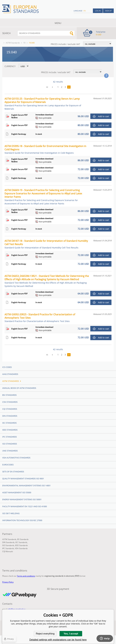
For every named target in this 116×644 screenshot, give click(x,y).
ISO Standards (10, 444)
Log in (98, 11)
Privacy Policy (8, 582)
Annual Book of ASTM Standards (19, 388)
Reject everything (45, 634)
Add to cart (104, 116)
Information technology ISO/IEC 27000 (22, 520)
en (85, 11)
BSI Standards (9, 395)
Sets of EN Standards (13, 472)
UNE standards (10, 451)
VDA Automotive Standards (16, 458)
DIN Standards (10, 416)
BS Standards (23, 539)
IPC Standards (10, 437)
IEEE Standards (10, 430)
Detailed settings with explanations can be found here (58, 640)
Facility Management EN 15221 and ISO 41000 (25, 506)
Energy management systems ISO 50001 (22, 499)
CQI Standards (10, 409)
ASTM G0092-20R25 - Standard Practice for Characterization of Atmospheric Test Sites (40, 318)
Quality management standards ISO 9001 (23, 479)
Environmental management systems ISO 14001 (26, 485)
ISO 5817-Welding (11, 513)
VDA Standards (21, 548)
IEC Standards (9, 423)
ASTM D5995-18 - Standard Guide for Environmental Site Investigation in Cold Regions (45, 149)
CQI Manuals (8, 551)
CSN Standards (10, 402)
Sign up (108, 11)
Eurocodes (8, 465)
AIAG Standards (10, 374)
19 (24, 43)
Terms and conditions (26, 576)
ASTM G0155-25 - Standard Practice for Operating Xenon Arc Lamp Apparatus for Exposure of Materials (43, 104)
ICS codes (7, 367)
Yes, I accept (71, 634)
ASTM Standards (13, 43)
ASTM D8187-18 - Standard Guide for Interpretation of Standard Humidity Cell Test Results (46, 244)
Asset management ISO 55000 (17, 492)
